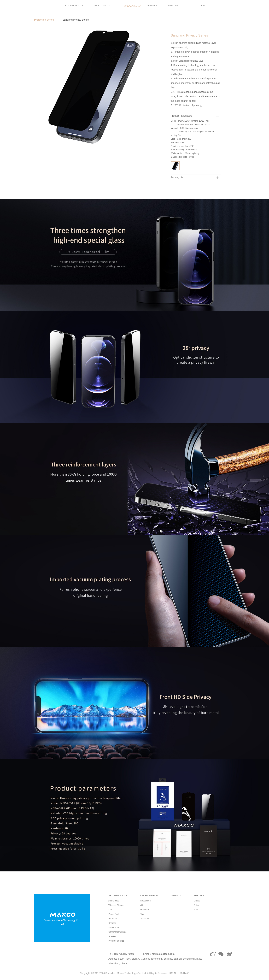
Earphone (113, 919)
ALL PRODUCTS (74, 5)
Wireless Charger (116, 905)
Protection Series (44, 20)
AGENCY (152, 5)
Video (142, 905)
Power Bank (114, 914)
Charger (112, 923)
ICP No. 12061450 (179, 973)
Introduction (145, 901)
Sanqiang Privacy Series (76, 20)
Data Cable (114, 928)
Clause (197, 901)
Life (110, 910)
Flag (142, 914)
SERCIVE (173, 5)
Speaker (112, 936)
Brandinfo (144, 910)
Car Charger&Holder (118, 932)
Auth (196, 910)
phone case (114, 901)
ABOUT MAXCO (103, 5)
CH (203, 5)
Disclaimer (145, 919)
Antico (197, 905)
